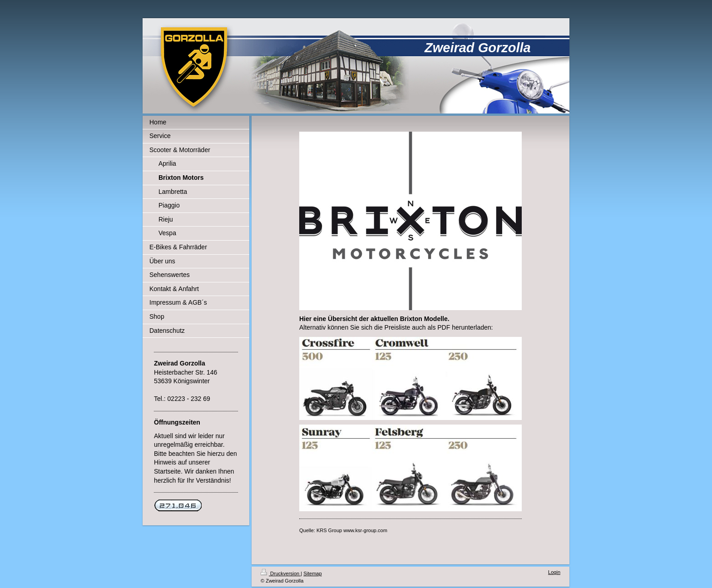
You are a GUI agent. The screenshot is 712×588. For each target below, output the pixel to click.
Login (554, 572)
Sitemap (312, 573)
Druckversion (281, 573)
